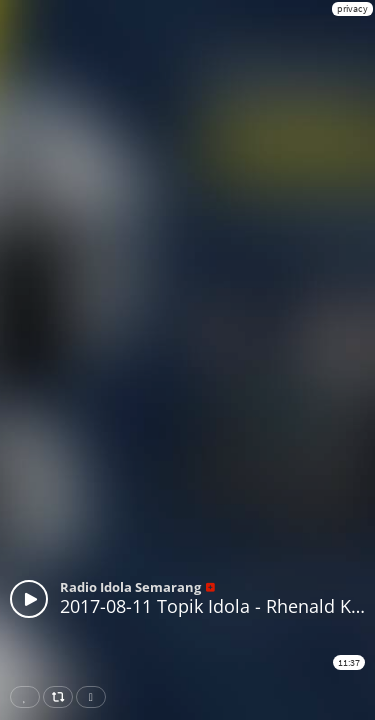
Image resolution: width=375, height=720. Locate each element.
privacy (352, 8)
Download (95, 697)
